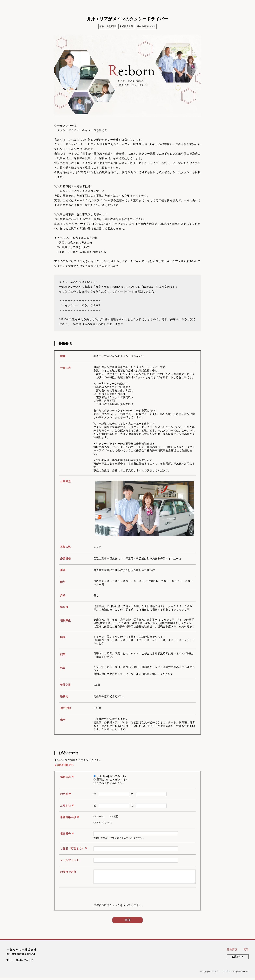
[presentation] (118, 900)
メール (100, 816)
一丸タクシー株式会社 (221, 974)
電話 (116, 816)
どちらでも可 (104, 823)
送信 (127, 922)
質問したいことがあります (112, 780)
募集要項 (232, 952)
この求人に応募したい (110, 783)
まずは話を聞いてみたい (111, 776)
